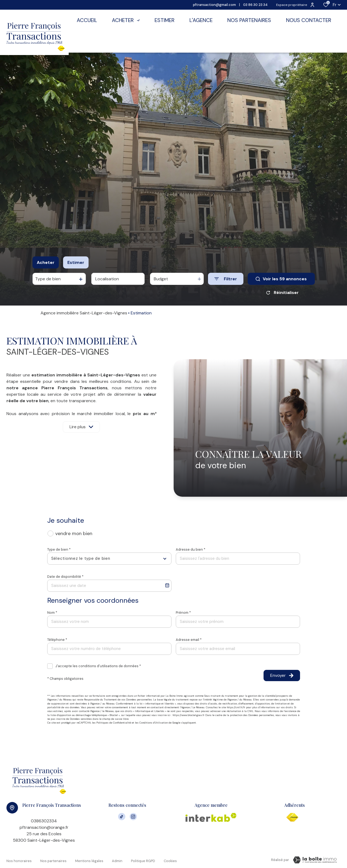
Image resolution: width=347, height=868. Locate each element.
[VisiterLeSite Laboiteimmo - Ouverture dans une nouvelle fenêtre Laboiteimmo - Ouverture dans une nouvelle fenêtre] (315, 860)
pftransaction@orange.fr (44, 827)
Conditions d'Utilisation (154, 723)
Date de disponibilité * (65, 577)
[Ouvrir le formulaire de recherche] (226, 279)
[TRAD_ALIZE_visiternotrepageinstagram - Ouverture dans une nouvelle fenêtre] (133, 816)
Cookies (170, 859)
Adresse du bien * (191, 549)
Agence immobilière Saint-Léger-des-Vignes (84, 313)
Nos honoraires (19, 859)
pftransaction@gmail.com (214, 5)
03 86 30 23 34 (255, 5)
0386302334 (44, 821)
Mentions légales (89, 859)
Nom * (52, 613)
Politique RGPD (143, 859)
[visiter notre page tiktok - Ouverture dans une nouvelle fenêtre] (122, 816)
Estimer (76, 262)
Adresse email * (189, 640)
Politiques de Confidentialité (114, 723)
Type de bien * (59, 549)
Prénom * (183, 613)
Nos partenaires (53, 859)
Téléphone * (57, 640)
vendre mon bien (74, 533)
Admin (117, 859)
